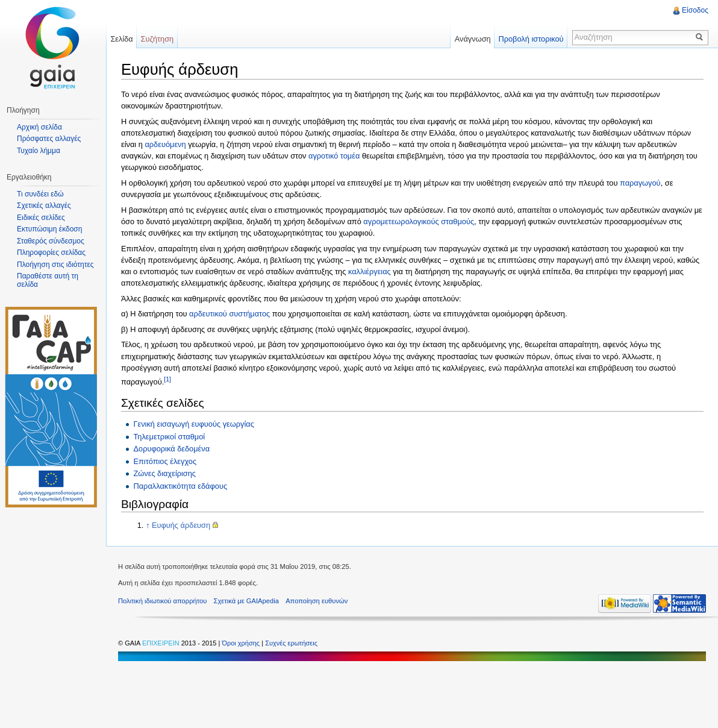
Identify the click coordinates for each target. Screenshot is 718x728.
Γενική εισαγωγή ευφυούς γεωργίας (193, 424)
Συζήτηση (158, 39)
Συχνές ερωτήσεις (291, 643)
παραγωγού (640, 183)
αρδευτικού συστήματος (229, 314)
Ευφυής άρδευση (181, 525)
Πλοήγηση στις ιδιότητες (55, 265)
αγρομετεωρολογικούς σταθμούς (419, 221)
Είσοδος (695, 10)
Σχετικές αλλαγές (44, 206)
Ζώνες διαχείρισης (164, 473)
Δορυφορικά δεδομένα (171, 449)
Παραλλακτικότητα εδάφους (180, 486)
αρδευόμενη (165, 144)
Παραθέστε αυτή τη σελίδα (48, 280)
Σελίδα (121, 39)
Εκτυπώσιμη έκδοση (49, 229)
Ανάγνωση (473, 39)
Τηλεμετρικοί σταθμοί (169, 437)
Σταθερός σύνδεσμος (51, 241)
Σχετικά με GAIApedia (246, 601)
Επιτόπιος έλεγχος (165, 461)
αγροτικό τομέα (334, 156)
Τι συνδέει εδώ (40, 194)
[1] (167, 379)
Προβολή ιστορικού (531, 39)
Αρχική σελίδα (39, 127)
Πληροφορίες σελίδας (51, 253)
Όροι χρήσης (242, 643)
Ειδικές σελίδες (41, 218)
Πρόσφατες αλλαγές (49, 139)
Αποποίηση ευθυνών (317, 601)
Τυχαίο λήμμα (39, 151)
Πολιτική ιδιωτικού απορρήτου (162, 601)
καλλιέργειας (370, 271)
